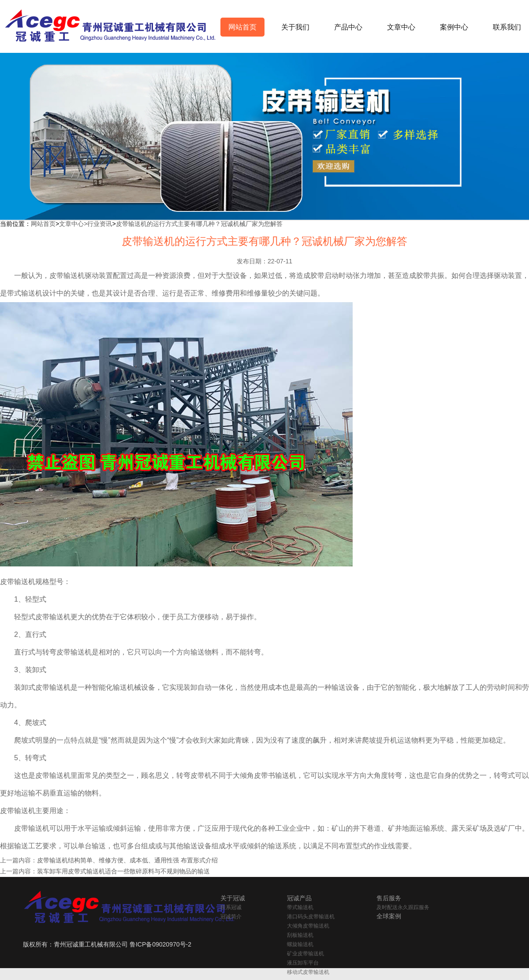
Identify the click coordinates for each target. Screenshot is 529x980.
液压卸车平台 (303, 963)
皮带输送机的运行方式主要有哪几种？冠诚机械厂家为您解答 (199, 224)
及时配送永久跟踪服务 (403, 907)
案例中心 (454, 27)
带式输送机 (300, 907)
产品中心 (348, 27)
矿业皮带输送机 (305, 954)
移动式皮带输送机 (308, 972)
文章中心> (73, 224)
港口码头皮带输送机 (311, 917)
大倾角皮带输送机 (308, 926)
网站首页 (242, 27)
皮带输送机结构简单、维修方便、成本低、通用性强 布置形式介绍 (127, 860)
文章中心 (401, 27)
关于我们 (295, 27)
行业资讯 (100, 224)
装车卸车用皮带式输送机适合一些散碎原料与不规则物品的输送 (123, 871)
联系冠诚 (231, 907)
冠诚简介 (231, 917)
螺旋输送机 (300, 944)
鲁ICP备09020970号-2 (160, 944)
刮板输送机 (300, 935)
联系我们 (507, 27)
